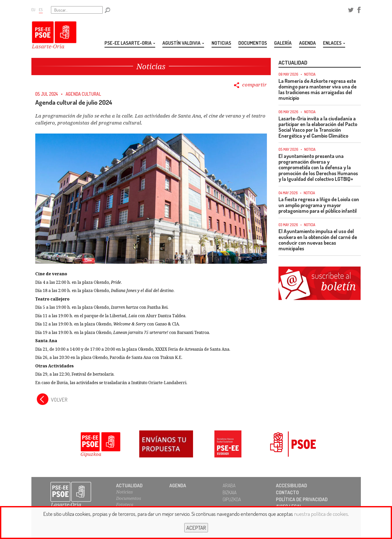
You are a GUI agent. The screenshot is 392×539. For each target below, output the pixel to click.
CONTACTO (287, 492)
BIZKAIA (230, 492)
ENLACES (334, 43)
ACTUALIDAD (129, 485)
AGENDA (307, 43)
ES (41, 10)
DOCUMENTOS (253, 43)
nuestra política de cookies (321, 514)
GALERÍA (283, 43)
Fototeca (125, 504)
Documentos (129, 498)
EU (33, 10)
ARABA (229, 485)
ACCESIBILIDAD (291, 485)
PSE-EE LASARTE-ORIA (130, 43)
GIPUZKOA (232, 499)
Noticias (124, 492)
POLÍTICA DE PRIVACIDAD (302, 499)
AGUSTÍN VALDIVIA (183, 43)
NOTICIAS (221, 43)
